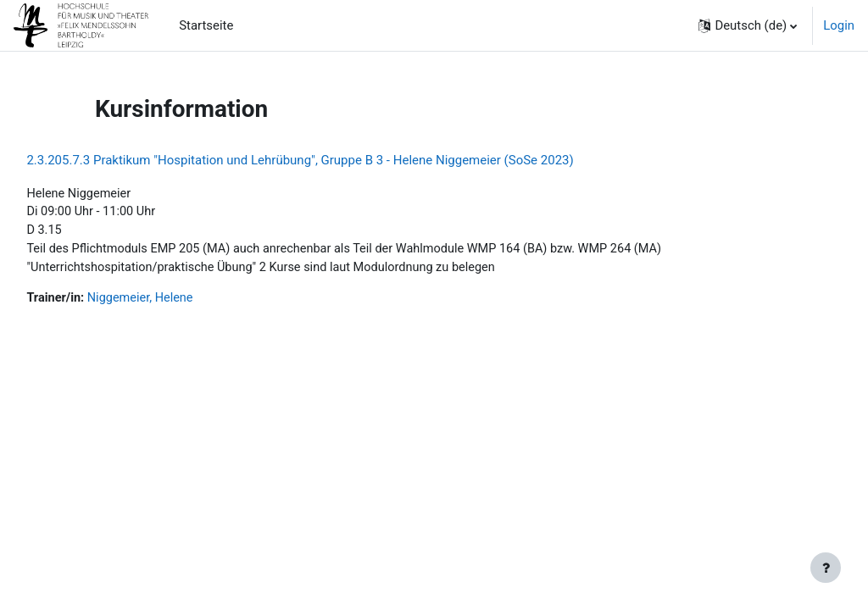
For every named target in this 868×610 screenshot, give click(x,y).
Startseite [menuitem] (206, 25)
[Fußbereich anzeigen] (826, 568)
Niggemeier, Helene (181, 301)
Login (839, 25)
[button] (748, 25)
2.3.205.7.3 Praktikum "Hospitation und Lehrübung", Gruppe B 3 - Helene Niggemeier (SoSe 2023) (338, 160)
